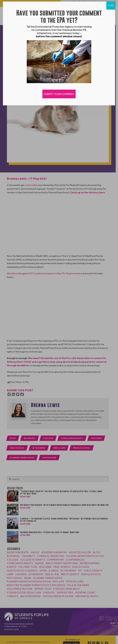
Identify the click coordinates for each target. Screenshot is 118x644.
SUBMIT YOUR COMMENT (59, 94)
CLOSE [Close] (111, 6)
